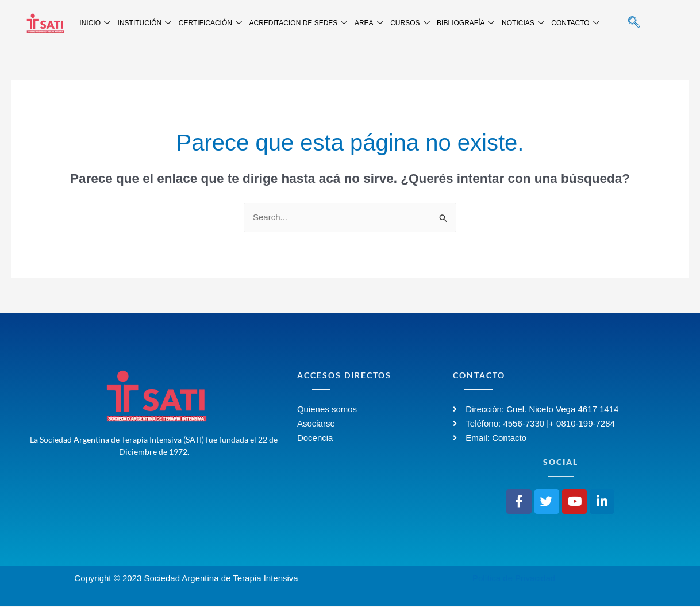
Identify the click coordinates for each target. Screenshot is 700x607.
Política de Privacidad (514, 579)
